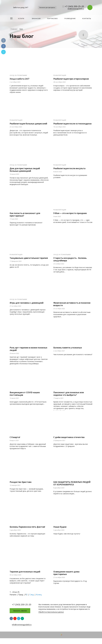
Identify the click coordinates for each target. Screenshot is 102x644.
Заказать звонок (20, 611)
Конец (39, 595)
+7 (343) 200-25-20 (74, 6)
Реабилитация (60, 75)
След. (32, 595)
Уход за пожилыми (18, 75)
